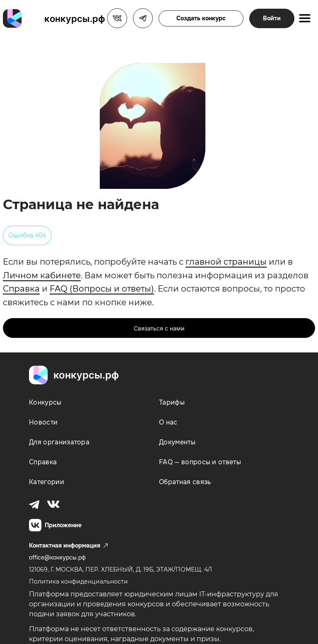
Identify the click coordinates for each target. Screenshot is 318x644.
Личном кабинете (42, 275)
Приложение (55, 525)
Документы (177, 442)
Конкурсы (45, 402)
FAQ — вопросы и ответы (200, 462)
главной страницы (226, 262)
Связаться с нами (159, 328)
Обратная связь (185, 482)
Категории (47, 482)
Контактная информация (69, 546)
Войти (272, 18)
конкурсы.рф (75, 19)
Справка (21, 289)
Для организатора (59, 442)
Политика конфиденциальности (78, 581)
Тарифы (172, 402)
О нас (168, 422)
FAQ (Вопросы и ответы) (102, 289)
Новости (43, 422)
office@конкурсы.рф (57, 557)
